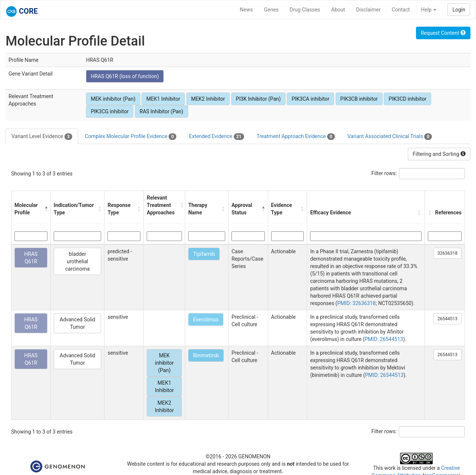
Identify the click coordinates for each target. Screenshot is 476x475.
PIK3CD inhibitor (407, 99)
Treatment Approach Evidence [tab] (296, 137)
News (246, 10)
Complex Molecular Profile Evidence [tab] (131, 137)
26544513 (447, 319)
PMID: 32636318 (356, 303)
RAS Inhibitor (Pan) (162, 111)
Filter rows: (384, 173)
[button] (46, 209)
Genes (271, 10)
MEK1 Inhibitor (163, 99)
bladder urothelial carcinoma (77, 261)
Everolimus (206, 320)
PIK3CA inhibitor (310, 99)
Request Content (443, 33)
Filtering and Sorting (439, 154)
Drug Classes (305, 10)
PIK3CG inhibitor (110, 111)
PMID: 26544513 (384, 339)
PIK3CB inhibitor (359, 99)
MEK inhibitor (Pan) (113, 99)
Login (459, 10)
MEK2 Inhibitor (208, 99)
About (338, 10)
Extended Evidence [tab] (216, 137)
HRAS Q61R (31, 258)
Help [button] (429, 10)
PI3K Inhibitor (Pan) (258, 99)
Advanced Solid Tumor (77, 323)
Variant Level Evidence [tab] (42, 137)
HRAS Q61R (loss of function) (125, 76)
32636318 (447, 253)
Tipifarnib (204, 254)
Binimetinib (206, 355)
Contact (401, 10)
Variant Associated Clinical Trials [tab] (390, 137)
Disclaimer (368, 10)
